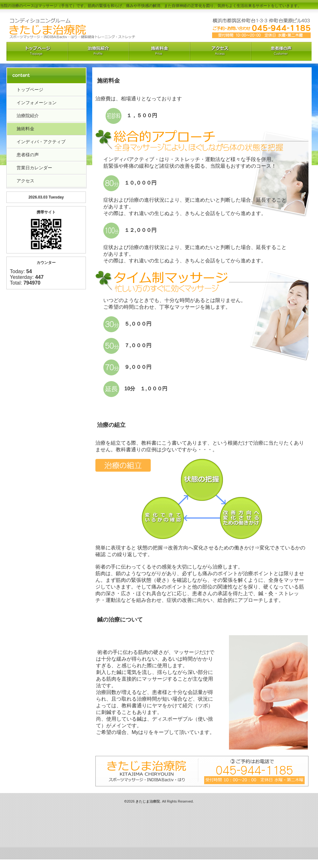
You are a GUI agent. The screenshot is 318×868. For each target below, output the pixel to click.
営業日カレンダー (34, 168)
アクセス (220, 51)
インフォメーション (37, 103)
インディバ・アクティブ (41, 142)
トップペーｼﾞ (37, 51)
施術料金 (25, 129)
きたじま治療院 (148, 801)
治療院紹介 (98, 51)
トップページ (30, 90)
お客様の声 (281, 51)
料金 (159, 51)
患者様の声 (28, 155)
